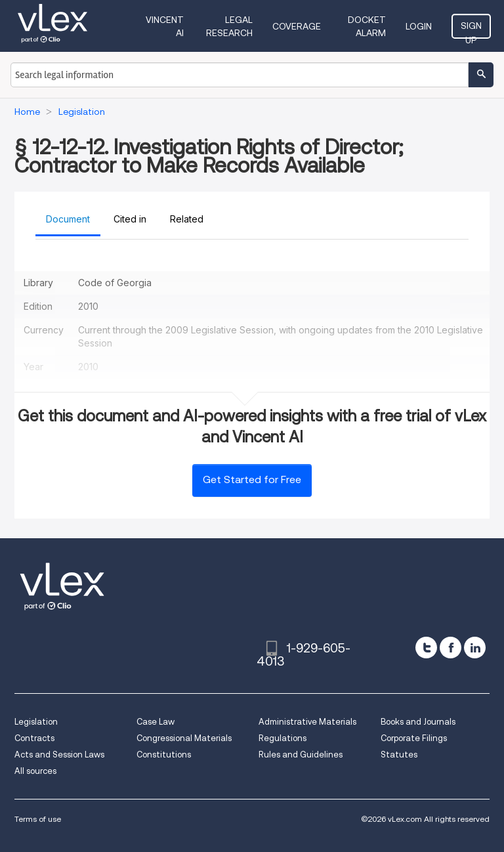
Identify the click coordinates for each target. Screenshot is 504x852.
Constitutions (164, 755)
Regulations (283, 738)
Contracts (34, 738)
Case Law (156, 722)
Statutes (399, 755)
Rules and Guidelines (301, 755)
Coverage (297, 26)
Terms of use (38, 819)
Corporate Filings (414, 738)
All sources (35, 771)
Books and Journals (418, 722)
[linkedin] (475, 648)
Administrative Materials (307, 722)
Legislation (36, 722)
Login (419, 26)
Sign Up (471, 30)
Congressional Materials (184, 738)
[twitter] (426, 648)
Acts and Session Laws (59, 755)
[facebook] (451, 648)
